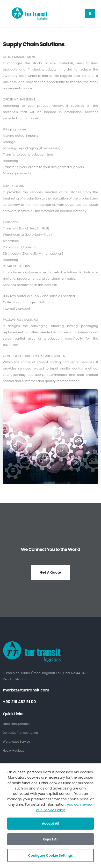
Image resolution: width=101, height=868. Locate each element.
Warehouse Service (16, 742)
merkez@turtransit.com (26, 690)
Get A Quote (51, 572)
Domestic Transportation (20, 733)
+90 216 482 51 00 (19, 702)
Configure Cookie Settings (51, 855)
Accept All (50, 824)
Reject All (50, 839)
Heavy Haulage (14, 751)
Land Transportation (17, 724)
